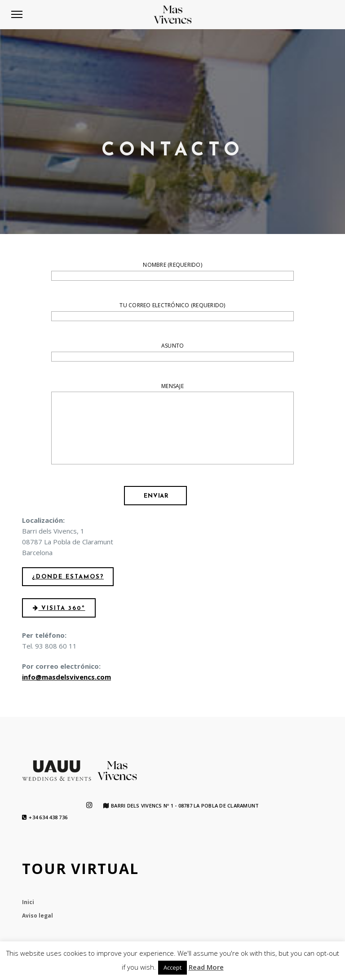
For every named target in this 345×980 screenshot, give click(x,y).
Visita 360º (59, 608)
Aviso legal (38, 916)
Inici (28, 902)
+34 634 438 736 (45, 817)
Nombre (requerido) (172, 271)
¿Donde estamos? (68, 577)
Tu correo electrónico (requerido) (172, 312)
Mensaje (172, 425)
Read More (206, 967)
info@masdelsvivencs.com (66, 677)
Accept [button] (172, 967)
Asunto (172, 352)
